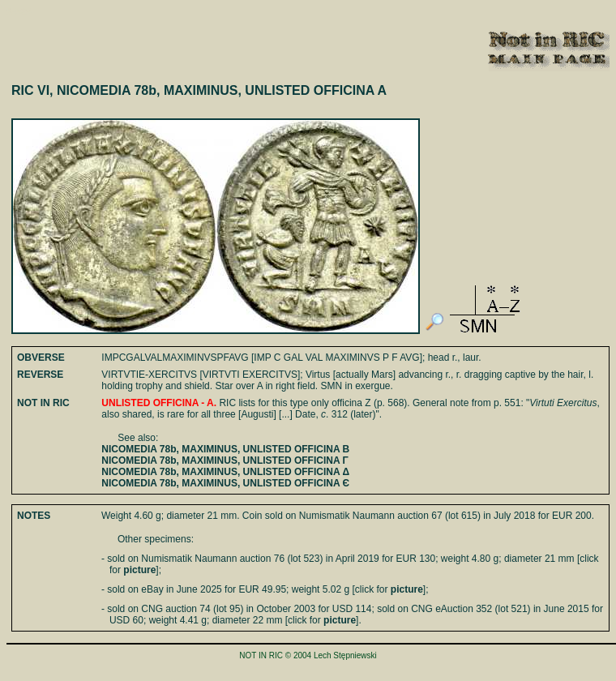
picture (139, 570)
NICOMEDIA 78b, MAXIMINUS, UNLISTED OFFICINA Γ (225, 460)
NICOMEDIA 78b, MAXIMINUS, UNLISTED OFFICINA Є (225, 483)
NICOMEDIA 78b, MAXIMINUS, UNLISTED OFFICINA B (225, 449)
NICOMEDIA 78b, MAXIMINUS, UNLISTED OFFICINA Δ (225, 472)
